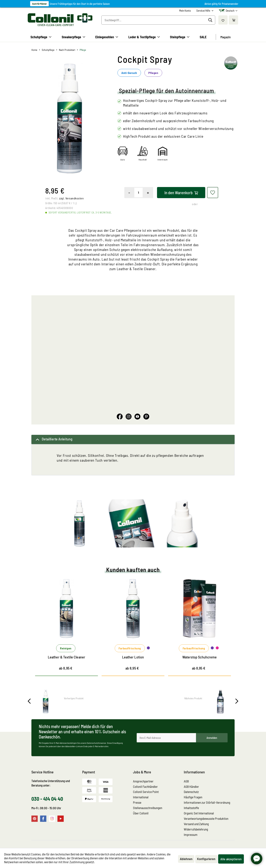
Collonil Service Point (146, 792)
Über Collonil (141, 813)
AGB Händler (191, 787)
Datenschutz (191, 792)
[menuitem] (185, 11)
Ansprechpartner (143, 781)
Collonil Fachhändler (145, 787)
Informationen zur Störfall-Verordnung (207, 802)
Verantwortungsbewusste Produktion (206, 818)
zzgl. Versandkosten (71, 198)
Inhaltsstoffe (191, 808)
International (141, 797)
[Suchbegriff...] (158, 20)
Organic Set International (199, 813)
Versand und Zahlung (196, 824)
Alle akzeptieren (231, 859)
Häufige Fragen (193, 797)
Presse (137, 802)
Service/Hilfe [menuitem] (204, 11)
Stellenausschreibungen (148, 808)
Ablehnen (186, 859)
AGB (186, 781)
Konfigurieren (206, 859)
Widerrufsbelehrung (196, 829)
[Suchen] (211, 20)
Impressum (191, 835)
